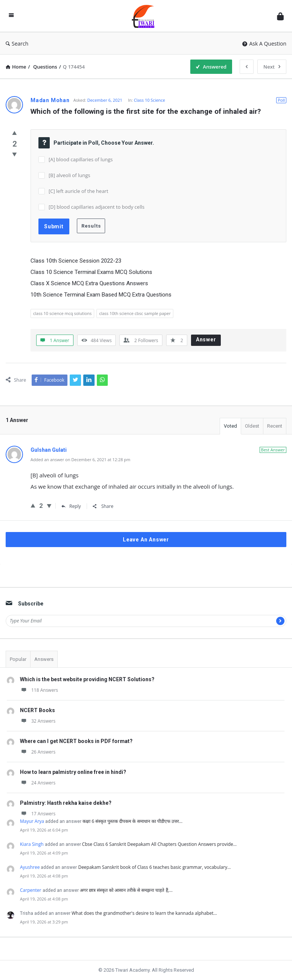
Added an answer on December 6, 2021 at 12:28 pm (80, 459)
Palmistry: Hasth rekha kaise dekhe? (66, 803)
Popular (18, 659)
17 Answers (38, 814)
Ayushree (30, 867)
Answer (206, 339)
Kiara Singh (32, 844)
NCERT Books (37, 710)
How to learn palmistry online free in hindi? (73, 772)
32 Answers (38, 721)
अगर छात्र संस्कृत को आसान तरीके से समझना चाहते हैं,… (126, 890)
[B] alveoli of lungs (69, 175)
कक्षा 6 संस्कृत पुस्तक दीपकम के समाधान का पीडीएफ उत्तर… (132, 821)
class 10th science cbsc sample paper (135, 313)
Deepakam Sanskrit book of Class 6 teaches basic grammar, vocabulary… (154, 867)
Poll (281, 100)
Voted (230, 426)
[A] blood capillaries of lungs (81, 159)
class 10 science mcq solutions (62, 313)
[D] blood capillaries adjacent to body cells (96, 207)
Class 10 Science (149, 100)
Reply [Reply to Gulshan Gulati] (71, 506)
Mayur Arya (32, 821)
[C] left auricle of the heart (78, 191)
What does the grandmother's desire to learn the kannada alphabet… (144, 913)
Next (272, 67)
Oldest (252, 426)
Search (17, 44)
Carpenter (31, 890)
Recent (275, 426)
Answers (44, 659)
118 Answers (39, 690)
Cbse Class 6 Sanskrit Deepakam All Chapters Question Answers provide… (160, 844)
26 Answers (38, 752)
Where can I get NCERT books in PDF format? (76, 741)
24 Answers (38, 783)
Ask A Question (264, 44)
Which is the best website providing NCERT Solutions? (87, 679)
